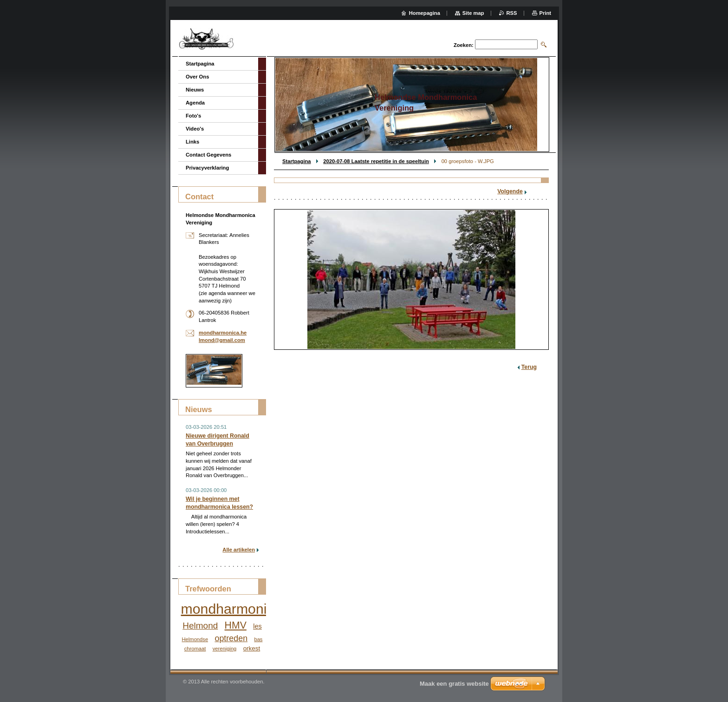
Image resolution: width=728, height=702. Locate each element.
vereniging (225, 649)
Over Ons (197, 77)
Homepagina (425, 13)
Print (545, 13)
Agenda (195, 103)
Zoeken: (464, 45)
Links (192, 142)
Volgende (510, 191)
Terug (529, 367)
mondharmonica (231, 609)
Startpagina (297, 161)
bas (258, 639)
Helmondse (195, 639)
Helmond (200, 626)
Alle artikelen (239, 550)
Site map (473, 13)
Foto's (193, 116)
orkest (252, 648)
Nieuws (195, 90)
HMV (236, 625)
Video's (195, 129)
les (257, 626)
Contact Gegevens (208, 155)
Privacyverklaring (207, 168)
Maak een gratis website (454, 684)
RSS (512, 13)
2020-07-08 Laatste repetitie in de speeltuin (376, 161)
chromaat (195, 649)
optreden (231, 638)
